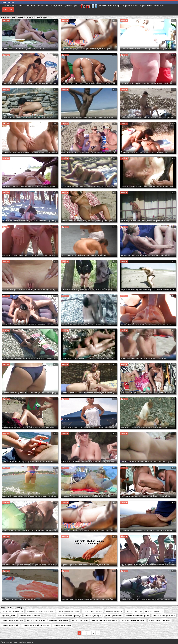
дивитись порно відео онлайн (160, 620)
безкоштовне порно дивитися (12, 611)
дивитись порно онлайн (10, 625)
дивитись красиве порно (114, 616)
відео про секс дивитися (154, 611)
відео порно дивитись (114, 611)
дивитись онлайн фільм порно (164, 616)
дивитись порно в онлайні (59, 620)
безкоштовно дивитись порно (68, 611)
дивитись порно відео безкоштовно (104, 620)
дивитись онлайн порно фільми (138, 616)
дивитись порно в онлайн (36, 620)
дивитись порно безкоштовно (12, 620)
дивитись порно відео (80, 620)
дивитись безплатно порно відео (69, 616)
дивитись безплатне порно (30, 616)
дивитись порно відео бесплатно (133, 620)
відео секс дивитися (9, 616)
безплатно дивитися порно (93, 611)
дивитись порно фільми (62, 625)
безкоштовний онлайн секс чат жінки (40, 611)
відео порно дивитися (134, 611)
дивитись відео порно (93, 616)
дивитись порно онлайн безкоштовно (36, 625)
